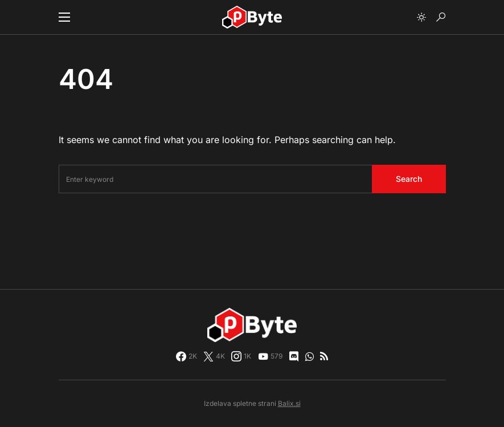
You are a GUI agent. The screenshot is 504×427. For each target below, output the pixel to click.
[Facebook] (187, 356)
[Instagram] (241, 356)
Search (409, 179)
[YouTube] (270, 356)
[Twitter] (214, 356)
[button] (64, 17)
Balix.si (289, 403)
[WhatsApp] (310, 356)
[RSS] (324, 356)
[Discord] (294, 356)
